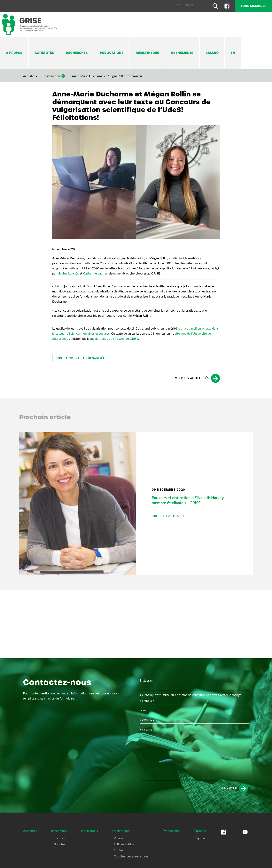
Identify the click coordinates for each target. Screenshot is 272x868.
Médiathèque (147, 52)
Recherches (77, 52)
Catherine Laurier (95, 272)
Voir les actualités (198, 377)
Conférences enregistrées (131, 855)
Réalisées (59, 843)
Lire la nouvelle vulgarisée (81, 357)
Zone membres (251, 5)
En (233, 52)
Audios (118, 849)
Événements (182, 52)
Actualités (44, 52)
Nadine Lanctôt (68, 272)
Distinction (52, 75)
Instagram (147, 679)
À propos (14, 52)
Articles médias (124, 843)
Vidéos (118, 837)
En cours (59, 837)
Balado (212, 52)
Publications (112, 52)
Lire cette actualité (168, 515)
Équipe (200, 837)
